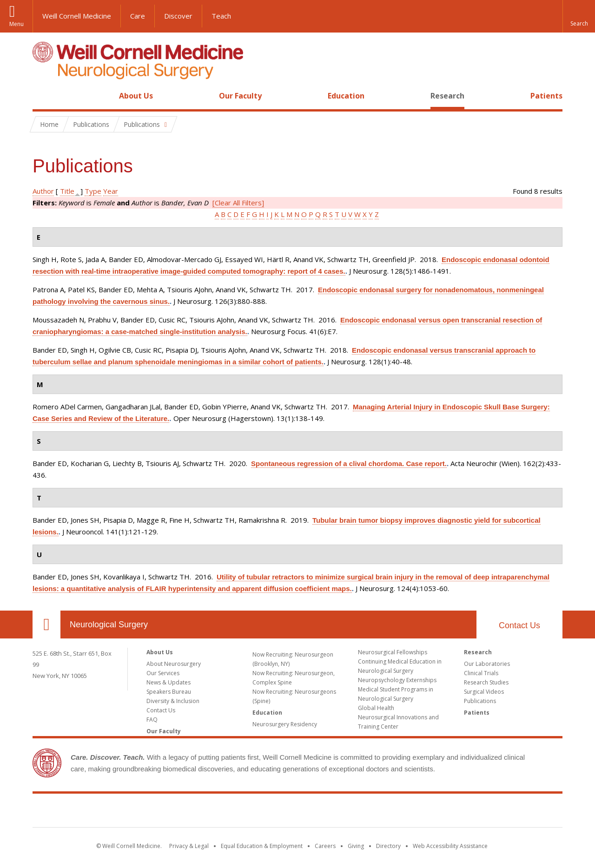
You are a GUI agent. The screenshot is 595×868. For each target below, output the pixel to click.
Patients (546, 96)
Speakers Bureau (169, 692)
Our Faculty (240, 96)
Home (43, 96)
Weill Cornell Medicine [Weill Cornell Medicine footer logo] (297, 812)
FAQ (152, 720)
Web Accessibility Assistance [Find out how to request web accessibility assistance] (450, 846)
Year (111, 191)
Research (447, 96)
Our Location (46, 625)
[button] (579, 16)
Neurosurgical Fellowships (393, 652)
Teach (221, 16)
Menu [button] (17, 24)
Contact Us (519, 625)
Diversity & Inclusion (173, 701)
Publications (480, 701)
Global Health (376, 708)
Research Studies (486, 682)
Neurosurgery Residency (285, 724)
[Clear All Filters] (238, 203)
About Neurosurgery (174, 664)
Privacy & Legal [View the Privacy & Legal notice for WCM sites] (189, 846)
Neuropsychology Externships (397, 680)
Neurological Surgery (109, 625)
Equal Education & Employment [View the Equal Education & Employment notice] (262, 846)
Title (67, 191)
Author (43, 191)
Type (93, 191)
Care (138, 16)
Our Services (163, 673)
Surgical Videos (484, 692)
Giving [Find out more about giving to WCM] (356, 846)
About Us (136, 96)
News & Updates (169, 682)
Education (346, 96)
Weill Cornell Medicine (77, 16)
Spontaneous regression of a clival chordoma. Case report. (349, 464)
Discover (178, 16)
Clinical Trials (481, 673)
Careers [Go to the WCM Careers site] (325, 846)
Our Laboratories (487, 664)
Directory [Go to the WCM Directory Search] (388, 846)
